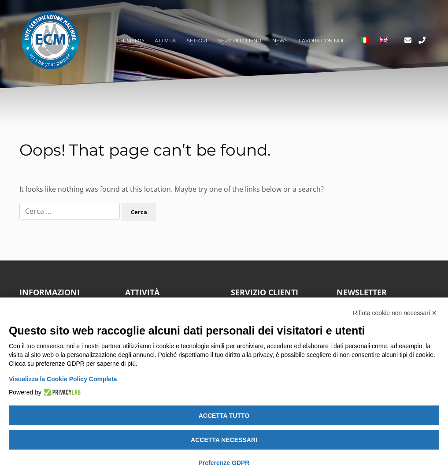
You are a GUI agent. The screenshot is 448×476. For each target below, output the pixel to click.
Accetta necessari (224, 440)
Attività (165, 41)
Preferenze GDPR (224, 463)
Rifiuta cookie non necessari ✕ (395, 313)
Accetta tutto (224, 416)
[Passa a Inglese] (384, 41)
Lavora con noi (321, 41)
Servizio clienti (240, 41)
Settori (197, 41)
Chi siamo (130, 41)
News (280, 41)
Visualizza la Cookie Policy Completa (63, 379)
